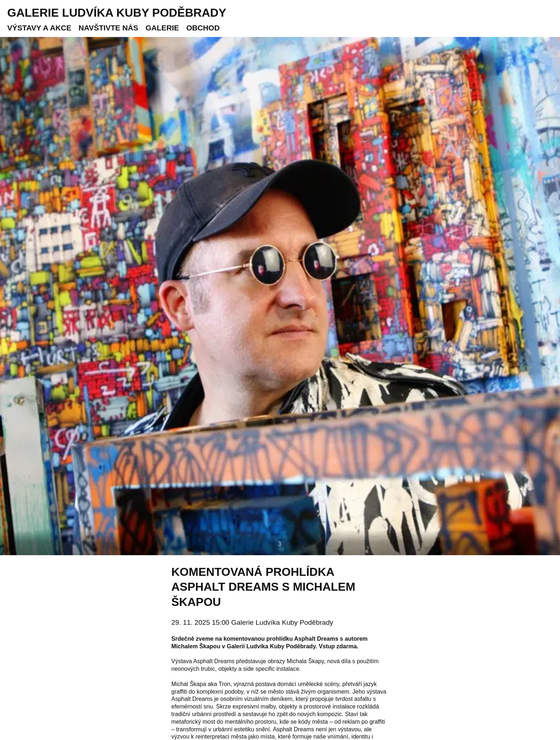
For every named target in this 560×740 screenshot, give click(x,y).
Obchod (203, 28)
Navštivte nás (108, 28)
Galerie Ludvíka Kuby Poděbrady (117, 13)
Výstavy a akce (39, 28)
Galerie (162, 28)
